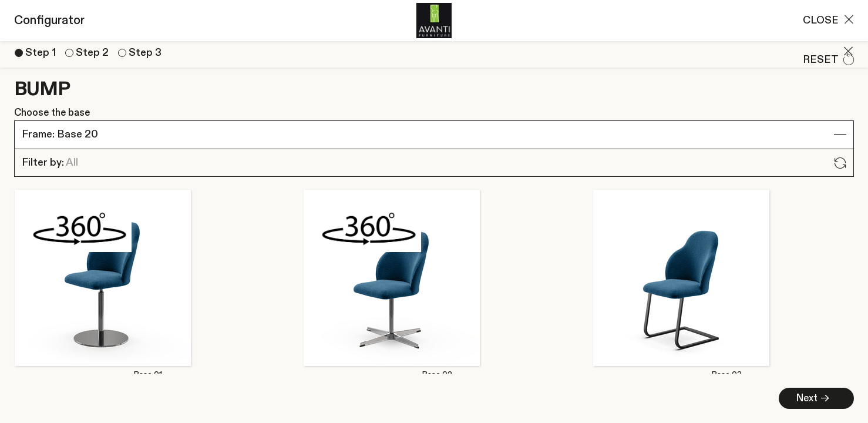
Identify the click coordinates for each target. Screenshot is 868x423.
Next (203, 398)
